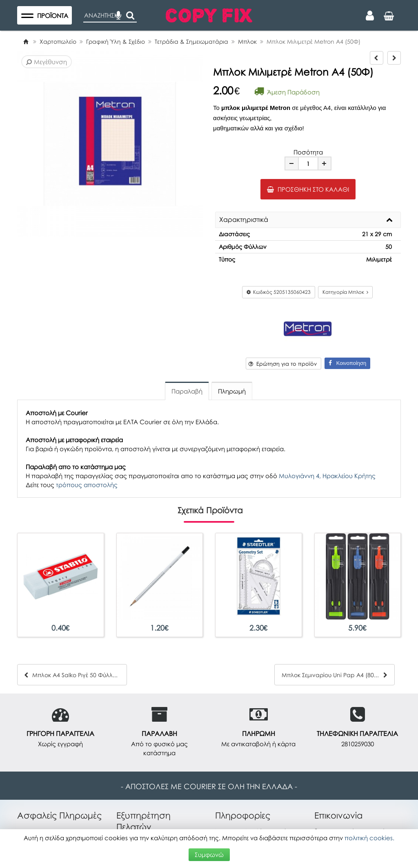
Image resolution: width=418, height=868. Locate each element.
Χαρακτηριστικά (244, 220)
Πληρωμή (232, 391)
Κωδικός (279, 292)
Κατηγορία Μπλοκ (345, 292)
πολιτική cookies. (369, 838)
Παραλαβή (187, 391)
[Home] (26, 41)
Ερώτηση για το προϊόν (283, 364)
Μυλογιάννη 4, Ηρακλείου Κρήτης (327, 476)
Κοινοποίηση (347, 363)
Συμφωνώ (209, 855)
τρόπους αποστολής (87, 485)
